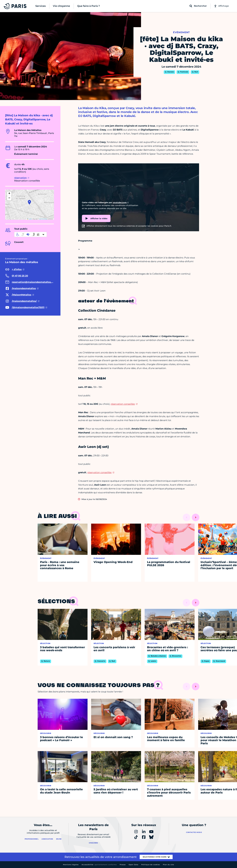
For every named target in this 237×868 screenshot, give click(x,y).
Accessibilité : (99, 865)
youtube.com (120, 202)
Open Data (133, 865)
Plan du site (168, 865)
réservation (20, 178)
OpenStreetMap (43, 219)
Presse (123, 865)
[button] (29, 202)
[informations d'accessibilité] (31, 234)
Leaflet (29, 219)
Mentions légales (71, 865)
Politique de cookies (151, 865)
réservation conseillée (123, 404)
